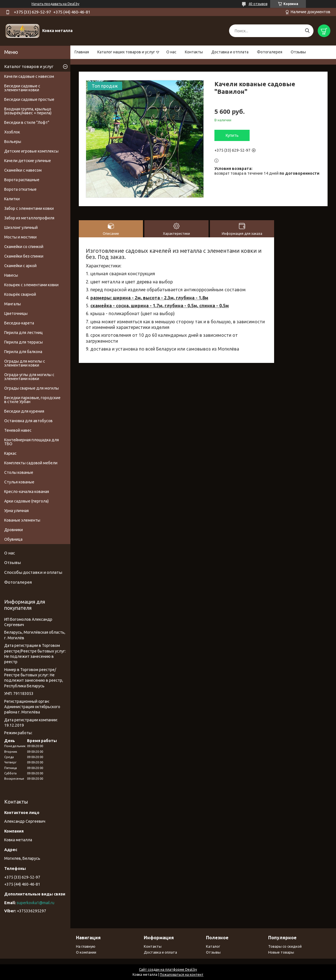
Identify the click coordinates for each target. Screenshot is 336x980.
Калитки (12, 199)
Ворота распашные (22, 180)
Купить (232, 135)
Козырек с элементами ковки (31, 285)
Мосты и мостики (20, 237)
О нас (171, 52)
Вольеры (13, 142)
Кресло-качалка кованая (27, 492)
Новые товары (281, 952)
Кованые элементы (22, 520)
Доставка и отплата (230, 52)
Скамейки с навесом (23, 170)
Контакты (194, 52)
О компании (86, 952)
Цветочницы (16, 313)
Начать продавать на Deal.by (55, 4)
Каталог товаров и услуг (29, 66)
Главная (82, 52)
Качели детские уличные (28, 161)
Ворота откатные (20, 189)
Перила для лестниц (23, 333)
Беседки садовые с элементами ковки (22, 88)
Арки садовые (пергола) (26, 501)
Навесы (11, 275)
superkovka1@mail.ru (35, 903)
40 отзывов (258, 4)
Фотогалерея (270, 52)
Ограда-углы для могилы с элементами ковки (29, 377)
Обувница (13, 539)
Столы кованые (19, 472)
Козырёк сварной (20, 294)
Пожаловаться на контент (182, 975)
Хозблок (12, 132)
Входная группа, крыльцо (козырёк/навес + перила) (28, 111)
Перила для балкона (23, 352)
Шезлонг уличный (21, 228)
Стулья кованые (19, 482)
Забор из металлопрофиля (29, 218)
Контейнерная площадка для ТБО (32, 442)
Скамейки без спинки (24, 256)
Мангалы (13, 304)
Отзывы (298, 52)
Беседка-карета (19, 323)
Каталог (213, 946)
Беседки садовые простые (29, 99)
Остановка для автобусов (28, 421)
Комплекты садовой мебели (31, 463)
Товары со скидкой (285, 946)
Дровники (14, 530)
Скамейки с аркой (20, 266)
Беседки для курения (24, 411)
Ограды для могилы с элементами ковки (25, 363)
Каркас (10, 453)
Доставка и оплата (160, 952)
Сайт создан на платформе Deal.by (168, 969)
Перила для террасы (23, 342)
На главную (86, 946)
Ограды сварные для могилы (32, 388)
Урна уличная (16, 511)
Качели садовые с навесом (29, 76)
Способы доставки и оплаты (33, 572)
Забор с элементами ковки (29, 208)
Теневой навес (18, 430)
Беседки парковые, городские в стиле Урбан (32, 400)
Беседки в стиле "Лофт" (27, 122)
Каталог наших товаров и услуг (126, 52)
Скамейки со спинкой (24, 247)
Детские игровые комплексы (31, 151)
